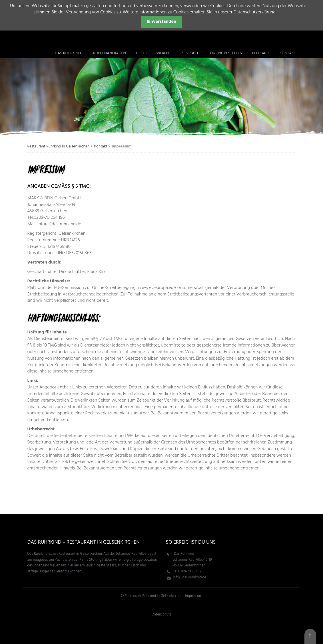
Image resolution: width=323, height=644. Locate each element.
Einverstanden (162, 22)
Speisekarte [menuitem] (189, 53)
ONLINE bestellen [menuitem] (226, 53)
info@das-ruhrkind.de (190, 577)
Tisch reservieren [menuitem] (152, 53)
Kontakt (101, 146)
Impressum (193, 596)
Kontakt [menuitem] (288, 53)
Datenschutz (161, 614)
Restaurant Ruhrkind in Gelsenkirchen (59, 146)
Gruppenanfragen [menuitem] (108, 53)
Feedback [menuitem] (261, 53)
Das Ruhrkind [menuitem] (68, 53)
